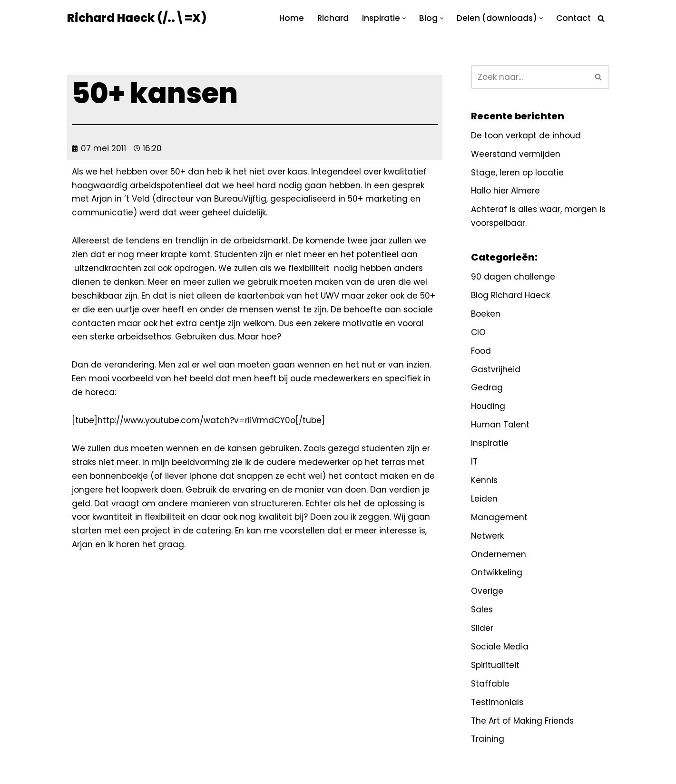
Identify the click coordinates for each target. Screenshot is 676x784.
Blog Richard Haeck (510, 295)
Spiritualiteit (495, 665)
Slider (482, 628)
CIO (478, 332)
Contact (573, 18)
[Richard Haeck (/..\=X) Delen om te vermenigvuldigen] (137, 18)
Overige (487, 591)
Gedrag (487, 387)
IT (474, 462)
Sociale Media (500, 647)
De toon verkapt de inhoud (526, 136)
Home (292, 18)
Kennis (484, 480)
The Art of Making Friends (522, 721)
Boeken (486, 314)
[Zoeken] (601, 18)
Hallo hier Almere (505, 191)
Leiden (484, 499)
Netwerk (487, 536)
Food (481, 351)
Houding (488, 406)
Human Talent (500, 425)
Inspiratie (490, 443)
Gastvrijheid (496, 369)
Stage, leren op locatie (517, 173)
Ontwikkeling (497, 572)
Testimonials (497, 702)
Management (499, 517)
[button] (404, 18)
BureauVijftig (240, 199)
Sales (482, 610)
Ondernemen (499, 554)
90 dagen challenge (513, 277)
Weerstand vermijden (516, 154)
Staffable (490, 684)
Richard (333, 18)
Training (488, 739)
